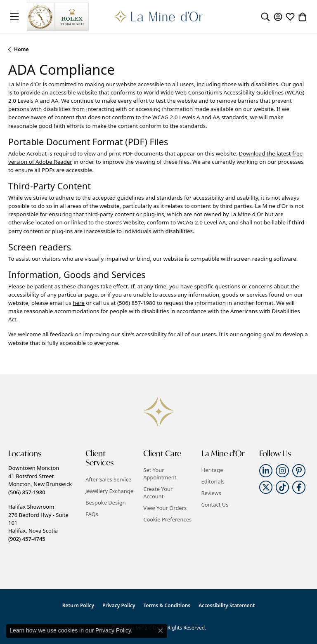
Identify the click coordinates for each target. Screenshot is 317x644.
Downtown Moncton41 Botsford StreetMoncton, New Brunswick (40, 480)
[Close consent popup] (161, 631)
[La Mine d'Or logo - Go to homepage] (159, 17)
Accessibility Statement (227, 605)
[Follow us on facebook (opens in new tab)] (299, 487)
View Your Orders (165, 508)
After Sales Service (108, 479)
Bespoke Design (106, 502)
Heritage (212, 470)
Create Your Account (158, 493)
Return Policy (78, 605)
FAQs (92, 514)
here (79, 303)
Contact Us (215, 505)
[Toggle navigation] (14, 17)
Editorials (213, 481)
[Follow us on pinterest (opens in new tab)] (299, 471)
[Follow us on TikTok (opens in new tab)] (282, 487)
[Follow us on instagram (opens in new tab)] (282, 471)
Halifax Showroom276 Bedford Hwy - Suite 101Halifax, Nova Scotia (38, 523)
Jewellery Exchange (109, 491)
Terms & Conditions (167, 605)
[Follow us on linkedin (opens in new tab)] (266, 471)
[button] (265, 17)
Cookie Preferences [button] (167, 519)
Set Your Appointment (160, 474)
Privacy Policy (119, 605)
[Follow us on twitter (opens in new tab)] (266, 487)
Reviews (211, 493)
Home (21, 49)
